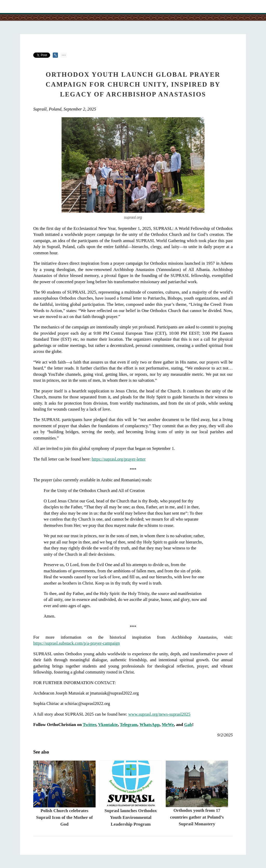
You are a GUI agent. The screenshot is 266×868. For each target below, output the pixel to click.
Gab (188, 725)
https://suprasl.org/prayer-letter (119, 459)
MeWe (168, 725)
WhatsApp (149, 725)
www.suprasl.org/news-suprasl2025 (159, 714)
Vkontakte (108, 725)
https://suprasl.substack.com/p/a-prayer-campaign (77, 643)
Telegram (128, 725)
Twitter (89, 725)
